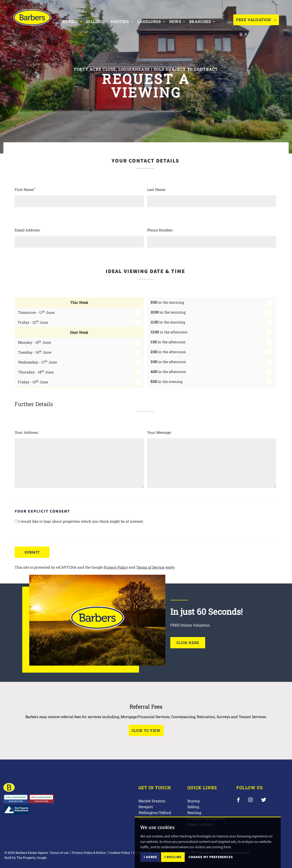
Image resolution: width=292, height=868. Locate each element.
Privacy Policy (116, 567)
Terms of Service (150, 567)
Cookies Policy (119, 853)
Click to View (146, 730)
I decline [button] (173, 857)
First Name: (25, 189)
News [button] (180, 21)
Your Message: (159, 432)
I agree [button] (150, 857)
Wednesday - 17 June (37, 362)
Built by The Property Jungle (26, 858)
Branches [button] (205, 21)
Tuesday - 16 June (35, 352)
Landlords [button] (154, 21)
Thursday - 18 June (36, 372)
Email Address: (27, 230)
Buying (193, 801)
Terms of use (59, 853)
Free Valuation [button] (256, 22)
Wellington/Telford (155, 813)
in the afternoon (169, 332)
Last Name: (156, 189)
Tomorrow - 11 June (36, 312)
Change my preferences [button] (211, 857)
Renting (194, 813)
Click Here (188, 643)
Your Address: (27, 432)
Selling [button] (99, 21)
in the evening (166, 381)
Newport (146, 807)
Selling (193, 807)
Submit (32, 552)
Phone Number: (160, 230)
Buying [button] (75, 21)
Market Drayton (152, 801)
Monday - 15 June (34, 342)
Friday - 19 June (33, 382)
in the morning (167, 302)
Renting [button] (125, 21)
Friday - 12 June (33, 322)
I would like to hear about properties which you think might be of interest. (79, 521)
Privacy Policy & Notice (89, 853)
